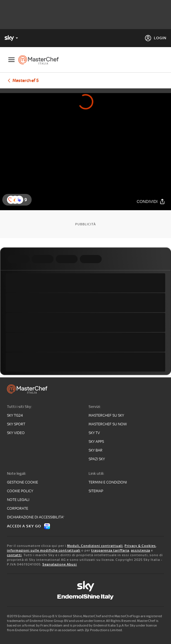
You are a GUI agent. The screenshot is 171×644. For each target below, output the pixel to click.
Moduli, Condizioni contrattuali (95, 546)
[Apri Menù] (11, 60)
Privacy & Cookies (140, 546)
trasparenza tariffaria (110, 550)
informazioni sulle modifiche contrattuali (44, 550)
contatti (14, 555)
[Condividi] (151, 201)
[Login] (155, 38)
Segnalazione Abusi (60, 564)
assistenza (141, 550)
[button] (19, 200)
